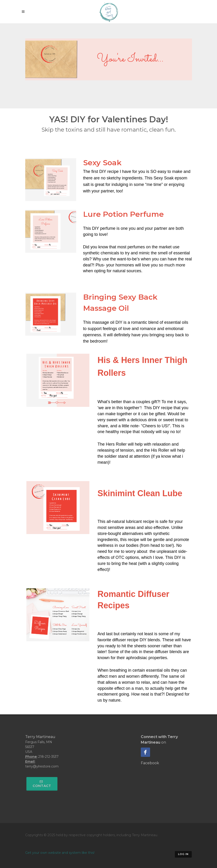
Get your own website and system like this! (60, 853)
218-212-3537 (48, 757)
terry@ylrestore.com (42, 766)
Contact (42, 784)
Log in (183, 854)
